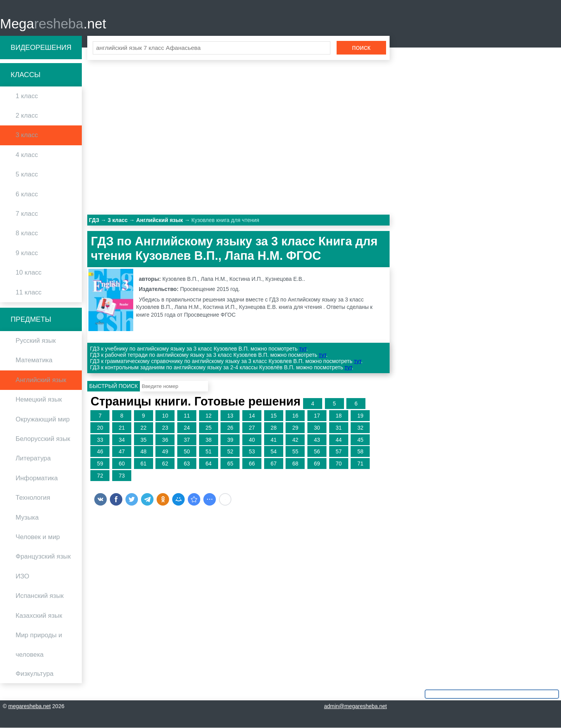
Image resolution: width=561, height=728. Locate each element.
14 (252, 416)
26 (230, 428)
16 (295, 416)
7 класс (27, 214)
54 (273, 452)
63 (187, 464)
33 (100, 440)
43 (317, 440)
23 (165, 428)
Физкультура (34, 674)
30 (317, 428)
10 (165, 416)
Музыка (27, 517)
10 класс (29, 273)
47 (122, 452)
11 (187, 416)
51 (208, 452)
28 (273, 428)
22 (143, 428)
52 (230, 452)
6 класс (27, 194)
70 (339, 464)
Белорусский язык (43, 439)
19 (360, 416)
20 (100, 428)
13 (230, 416)
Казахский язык (39, 616)
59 (100, 464)
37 (187, 440)
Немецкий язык (39, 400)
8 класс (27, 234)
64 (208, 464)
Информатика (37, 479)
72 (100, 476)
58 (360, 452)
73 (122, 476)
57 (339, 452)
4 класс (27, 155)
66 (252, 464)
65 (230, 464)
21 (122, 428)
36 (165, 440)
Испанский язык (40, 596)
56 (317, 452)
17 (317, 416)
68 (295, 464)
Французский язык (43, 557)
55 (295, 452)
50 (187, 452)
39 (230, 440)
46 (100, 452)
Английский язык (41, 380)
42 (295, 440)
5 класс (27, 175)
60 (122, 464)
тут (303, 349)
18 (339, 416)
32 (360, 428)
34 (122, 440)
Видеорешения (41, 48)
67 (273, 464)
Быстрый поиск (114, 386)
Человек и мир (38, 537)
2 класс (27, 116)
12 (208, 416)
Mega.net (53, 24)
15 (273, 416)
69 (317, 464)
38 (208, 440)
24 (187, 428)
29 (295, 428)
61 (143, 464)
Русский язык (36, 341)
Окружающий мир (43, 419)
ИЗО (22, 577)
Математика (34, 360)
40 (252, 440)
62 (165, 464)
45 (360, 440)
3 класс (27, 135)
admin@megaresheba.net (355, 707)
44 (339, 440)
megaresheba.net (29, 707)
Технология (33, 498)
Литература (33, 459)
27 (252, 428)
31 (339, 428)
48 (143, 452)
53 (252, 452)
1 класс (27, 96)
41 (273, 440)
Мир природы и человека (39, 645)
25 (208, 428)
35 (143, 440)
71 (360, 464)
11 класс (29, 292)
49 (165, 452)
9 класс (27, 253)
